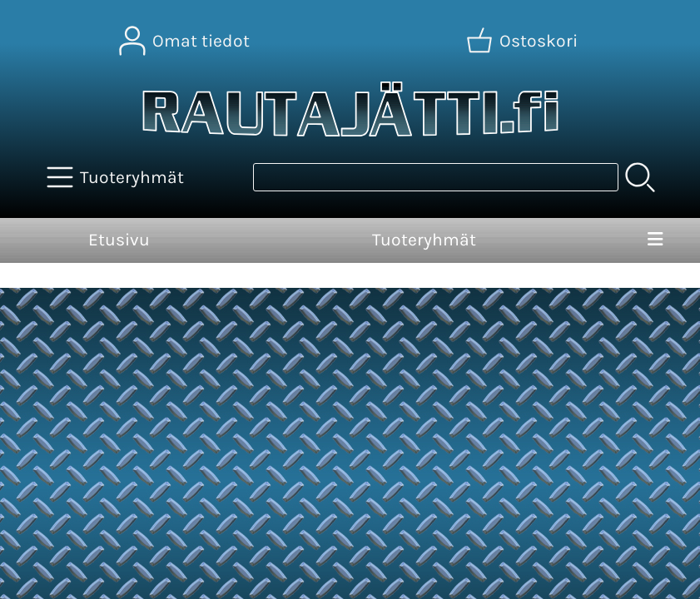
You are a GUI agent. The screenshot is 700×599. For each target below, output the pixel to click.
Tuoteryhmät (424, 240)
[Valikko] (655, 240)
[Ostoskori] (524, 41)
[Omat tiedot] (186, 41)
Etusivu (119, 240)
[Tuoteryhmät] (117, 177)
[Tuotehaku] (436, 177)
